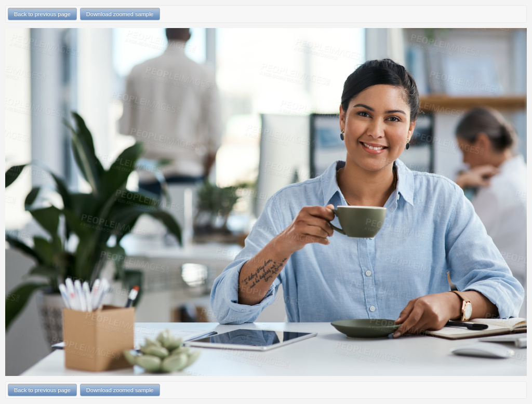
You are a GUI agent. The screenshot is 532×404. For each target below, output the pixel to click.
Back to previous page (42, 14)
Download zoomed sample (120, 14)
